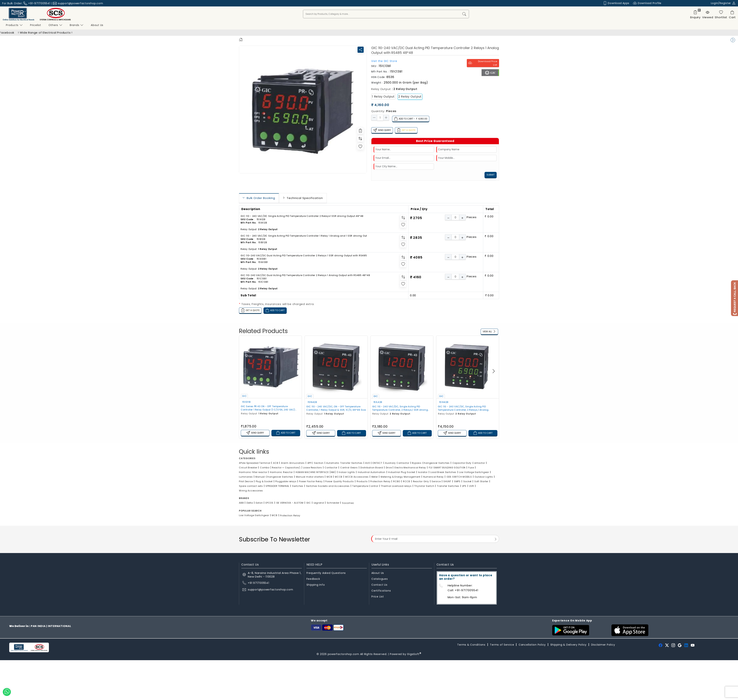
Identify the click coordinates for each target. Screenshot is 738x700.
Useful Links (380, 565)
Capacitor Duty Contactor (469, 463)
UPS (464, 486)
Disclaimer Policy (603, 645)
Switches (298, 486)
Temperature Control (365, 486)
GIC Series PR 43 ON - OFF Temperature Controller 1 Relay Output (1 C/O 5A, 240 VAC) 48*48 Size (268, 408)
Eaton (259, 503)
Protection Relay (380, 481)
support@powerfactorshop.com (80, 3)
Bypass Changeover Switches (431, 463)
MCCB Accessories (357, 477)
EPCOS (269, 503)
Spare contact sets (251, 486)
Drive (389, 468)
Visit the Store (384, 61)
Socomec (348, 503)
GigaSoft (414, 654)
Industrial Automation (372, 472)
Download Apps (616, 3)
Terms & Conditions (471, 645)
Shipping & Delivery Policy (569, 645)
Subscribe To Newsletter (275, 539)
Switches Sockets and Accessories (328, 486)
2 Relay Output (410, 97)
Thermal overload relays (396, 486)
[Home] (241, 40)
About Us (378, 573)
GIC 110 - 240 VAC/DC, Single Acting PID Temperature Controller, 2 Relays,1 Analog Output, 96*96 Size (463, 408)
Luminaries (246, 477)
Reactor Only (421, 481)
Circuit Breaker (248, 468)
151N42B (312, 402)
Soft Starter (481, 481)
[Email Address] (435, 539)
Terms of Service (502, 645)
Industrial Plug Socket (402, 472)
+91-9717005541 (39, 3)
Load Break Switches (443, 472)
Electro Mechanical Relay (410, 468)
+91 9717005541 (258, 583)
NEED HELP (314, 565)
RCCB (407, 481)
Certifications (381, 591)
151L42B (378, 402)
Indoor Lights (347, 472)
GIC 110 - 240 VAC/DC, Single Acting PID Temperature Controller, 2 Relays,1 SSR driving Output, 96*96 (400, 408)
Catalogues (380, 579)
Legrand (319, 503)
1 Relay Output (383, 97)
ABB (241, 503)
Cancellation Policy (532, 645)
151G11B (246, 402)
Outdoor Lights (484, 477)
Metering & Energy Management (401, 477)
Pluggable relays (286, 481)
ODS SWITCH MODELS (459, 477)
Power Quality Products (340, 481)
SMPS (457, 481)
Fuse (471, 468)
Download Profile (647, 3)
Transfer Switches (448, 486)
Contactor (331, 468)
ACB (276, 463)
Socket (468, 481)
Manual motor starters (310, 477)
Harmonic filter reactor (253, 472)
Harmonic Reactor (281, 472)
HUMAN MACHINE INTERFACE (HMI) (316, 472)
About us (97, 25)
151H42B (444, 402)
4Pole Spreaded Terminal (255, 463)
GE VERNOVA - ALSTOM (290, 503)
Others (55, 25)
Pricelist (36, 25)
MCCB (339, 477)
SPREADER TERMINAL (277, 486)
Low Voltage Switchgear (474, 472)
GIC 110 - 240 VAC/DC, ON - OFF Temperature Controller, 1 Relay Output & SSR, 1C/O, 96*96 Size (336, 408)
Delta (250, 503)
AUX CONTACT (374, 463)
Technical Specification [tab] (305, 198)
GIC (244, 396)
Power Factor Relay (311, 481)
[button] (494, 371)
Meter (375, 477)
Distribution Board (372, 468)
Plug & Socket (264, 481)
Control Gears (349, 468)
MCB (329, 477)
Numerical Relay (433, 477)
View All (489, 332)
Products (14, 25)
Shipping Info (316, 585)
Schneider (333, 503)
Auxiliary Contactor (397, 463)
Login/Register (723, 3)
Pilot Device (246, 481)
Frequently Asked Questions (326, 573)
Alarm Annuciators (293, 463)
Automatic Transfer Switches (344, 463)
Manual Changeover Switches (274, 477)
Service (436, 481)
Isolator (423, 472)
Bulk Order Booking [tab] (261, 198)
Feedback (313, 579)
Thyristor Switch (424, 486)
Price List (378, 597)
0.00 (413, 295)
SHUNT (447, 481)
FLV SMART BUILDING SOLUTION (447, 468)
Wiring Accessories (251, 491)
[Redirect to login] (360, 131)
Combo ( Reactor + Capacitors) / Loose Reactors (291, 468)
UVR (472, 486)
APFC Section (315, 463)
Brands (77, 25)
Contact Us (379, 585)
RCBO (397, 481)
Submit (491, 175)
